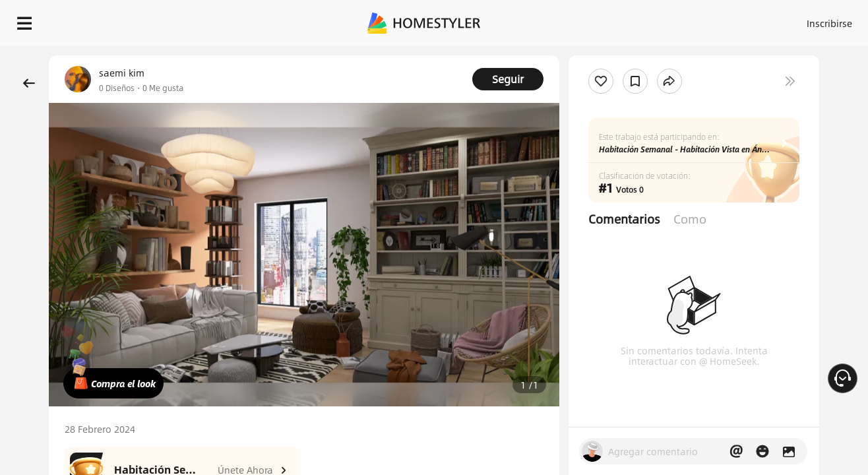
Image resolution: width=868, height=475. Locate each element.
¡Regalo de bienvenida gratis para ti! (559, 55)
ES (710, 20)
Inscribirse (663, 20)
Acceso (611, 20)
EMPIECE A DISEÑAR (798, 20)
